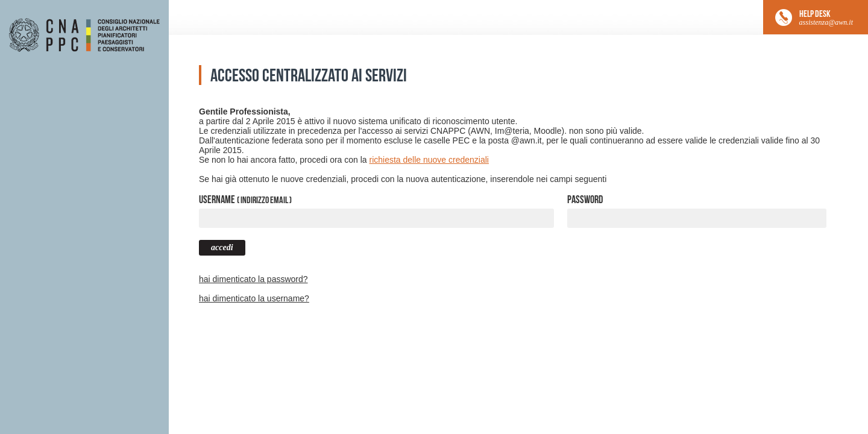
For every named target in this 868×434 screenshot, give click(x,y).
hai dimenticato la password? (253, 279)
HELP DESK (826, 17)
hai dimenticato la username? (254, 298)
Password (585, 200)
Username (245, 200)
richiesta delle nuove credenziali (429, 160)
